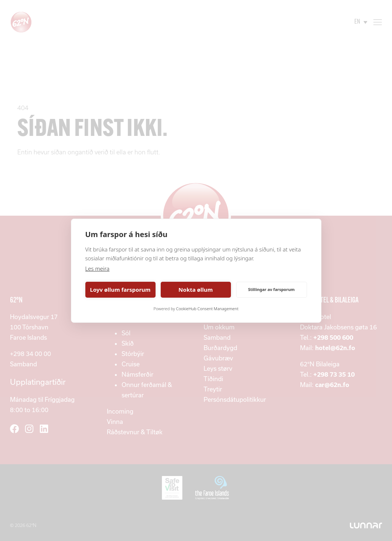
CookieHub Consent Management (207, 309)
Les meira (98, 268)
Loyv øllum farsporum (120, 290)
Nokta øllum (196, 290)
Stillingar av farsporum (271, 289)
